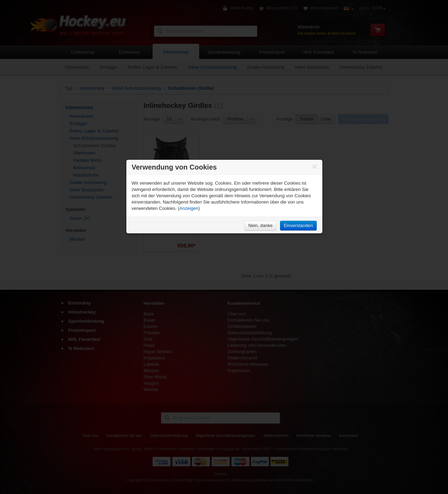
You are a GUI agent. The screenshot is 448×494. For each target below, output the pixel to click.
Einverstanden (298, 225)
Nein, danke (260, 225)
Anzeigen (189, 208)
